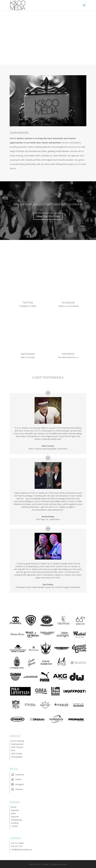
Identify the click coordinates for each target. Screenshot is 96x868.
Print (13, 750)
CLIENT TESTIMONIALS (48, 377)
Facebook (19, 775)
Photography (17, 757)
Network (15, 817)
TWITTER (28, 303)
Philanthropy (17, 820)
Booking (15, 823)
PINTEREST (68, 354)
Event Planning (17, 741)
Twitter (18, 779)
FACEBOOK (68, 303)
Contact (15, 826)
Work (13, 813)
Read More (62, 449)
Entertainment (17, 744)
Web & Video (17, 754)
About (14, 807)
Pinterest (19, 789)
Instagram (20, 784)
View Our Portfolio (48, 216)
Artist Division (17, 747)
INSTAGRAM (28, 354)
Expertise (15, 810)
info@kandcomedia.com (22, 849)
